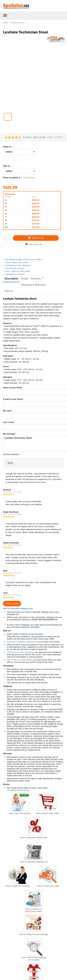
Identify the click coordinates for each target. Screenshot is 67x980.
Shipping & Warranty (33, 285)
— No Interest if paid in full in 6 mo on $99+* (23, 259)
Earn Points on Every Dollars (20, 660)
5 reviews (27, 137)
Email (25, 279)
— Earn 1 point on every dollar (17, 271)
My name (7, 411)
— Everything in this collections (17, 265)
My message (9, 434)
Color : (8, 147)
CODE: (50, 137)
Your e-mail (8, 422)
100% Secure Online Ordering (20, 652)
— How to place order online (16, 262)
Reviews (37, 278)
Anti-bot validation (11, 454)
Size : (7, 166)
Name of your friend (13, 388)
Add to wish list (34, 244)
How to (9, 291)
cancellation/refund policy (18, 790)
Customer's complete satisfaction (21, 642)
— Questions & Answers (14, 274)
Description (11, 279)
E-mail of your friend (13, 399)
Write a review (39, 137)
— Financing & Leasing (13, 268)
